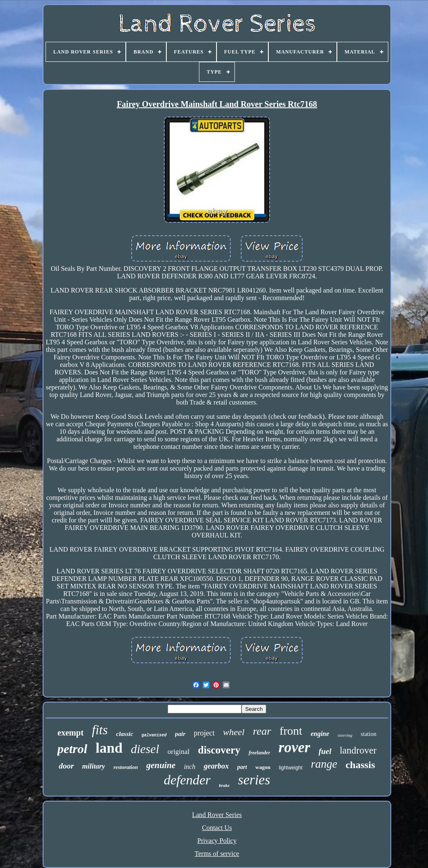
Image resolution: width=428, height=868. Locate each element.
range (324, 764)
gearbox (216, 766)
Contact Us (217, 828)
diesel (145, 749)
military (94, 766)
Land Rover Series (217, 815)
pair (180, 734)
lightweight (291, 768)
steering (345, 735)
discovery (219, 750)
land (109, 748)
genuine (161, 765)
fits (100, 730)
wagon (263, 767)
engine (320, 734)
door (66, 766)
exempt (71, 733)
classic (125, 734)
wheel (234, 732)
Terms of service (217, 854)
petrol (72, 749)
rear (262, 731)
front (291, 731)
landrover (358, 750)
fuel (325, 751)
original (179, 752)
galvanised (154, 735)
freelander (259, 753)
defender (187, 780)
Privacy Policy (217, 841)
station (368, 734)
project (204, 733)
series (254, 780)
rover (294, 747)
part (242, 767)
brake (224, 785)
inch (190, 767)
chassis (360, 765)
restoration (126, 767)
